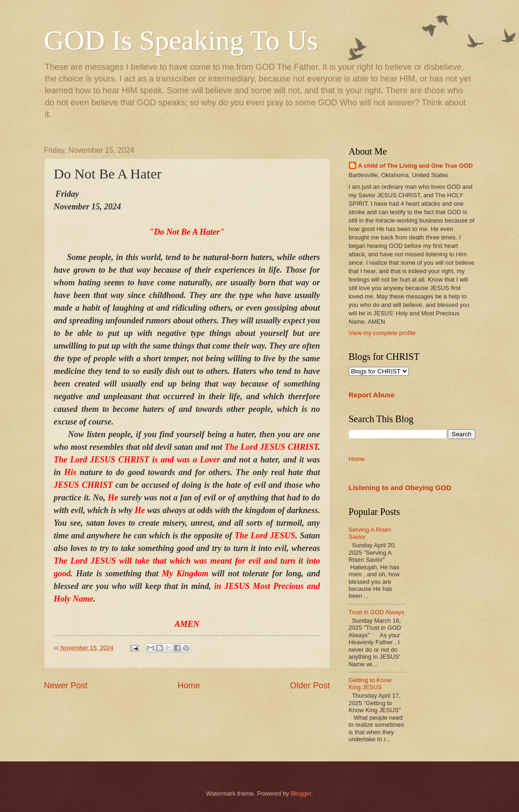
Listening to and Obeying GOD (400, 488)
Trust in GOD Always (377, 612)
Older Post (310, 685)
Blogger (301, 793)
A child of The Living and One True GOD (416, 166)
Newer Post (66, 685)
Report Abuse (372, 395)
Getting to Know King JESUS (370, 684)
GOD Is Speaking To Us (181, 40)
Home (188, 685)
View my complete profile (382, 333)
